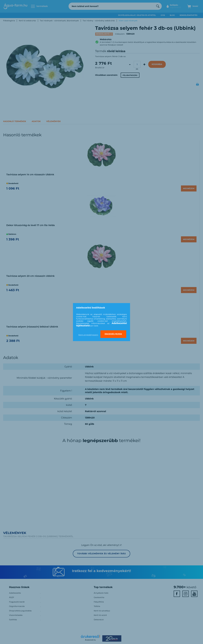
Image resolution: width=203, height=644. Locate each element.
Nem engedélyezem (88, 335)
